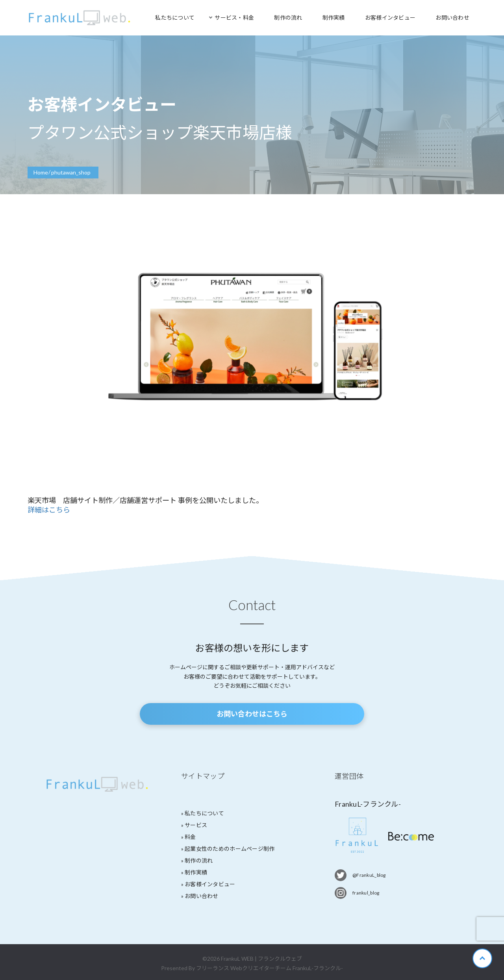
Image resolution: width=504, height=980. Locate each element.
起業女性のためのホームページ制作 (230, 849)
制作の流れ (288, 18)
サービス (196, 825)
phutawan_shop (71, 172)
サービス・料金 (234, 18)
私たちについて (175, 18)
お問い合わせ (452, 18)
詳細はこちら (49, 510)
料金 (190, 837)
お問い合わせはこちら (252, 714)
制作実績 (334, 18)
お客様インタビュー (390, 18)
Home (41, 172)
